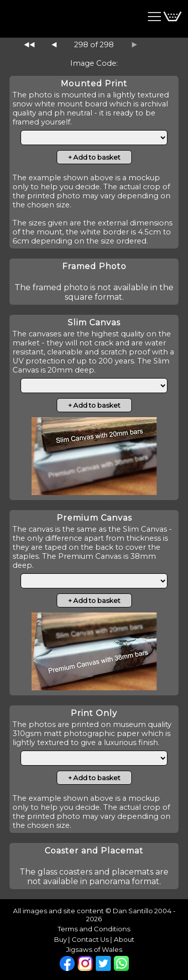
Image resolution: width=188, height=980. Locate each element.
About (124, 939)
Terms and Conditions (94, 929)
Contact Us (90, 939)
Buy (60, 939)
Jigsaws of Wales (94, 949)
